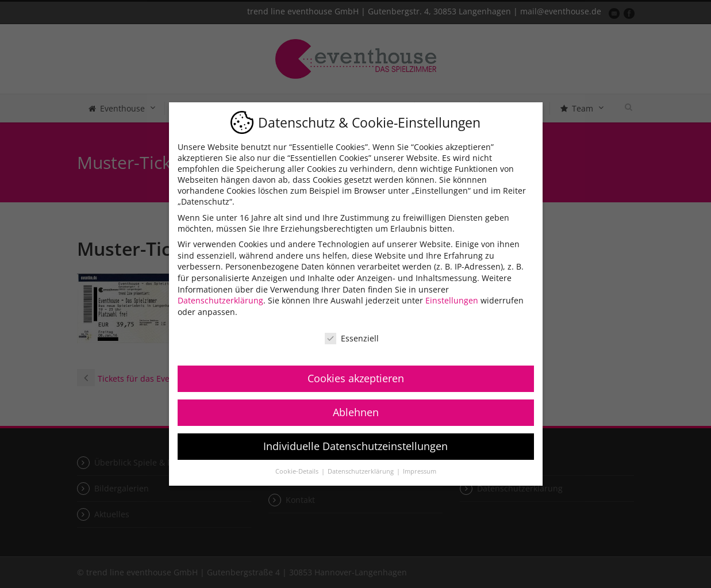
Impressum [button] (420, 471)
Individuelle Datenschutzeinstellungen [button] (355, 446)
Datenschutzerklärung (220, 300)
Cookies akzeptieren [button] (356, 378)
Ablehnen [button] (356, 412)
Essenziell (352, 338)
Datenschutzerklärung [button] (362, 471)
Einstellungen (452, 300)
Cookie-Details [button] (298, 471)
